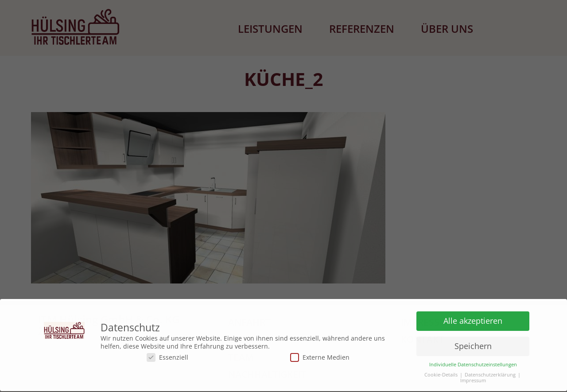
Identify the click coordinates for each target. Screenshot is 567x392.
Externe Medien (320, 355)
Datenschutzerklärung (490, 373)
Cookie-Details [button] (441, 373)
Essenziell (167, 355)
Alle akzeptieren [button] (473, 319)
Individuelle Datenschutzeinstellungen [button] (473, 363)
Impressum (473, 379)
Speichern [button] (473, 344)
